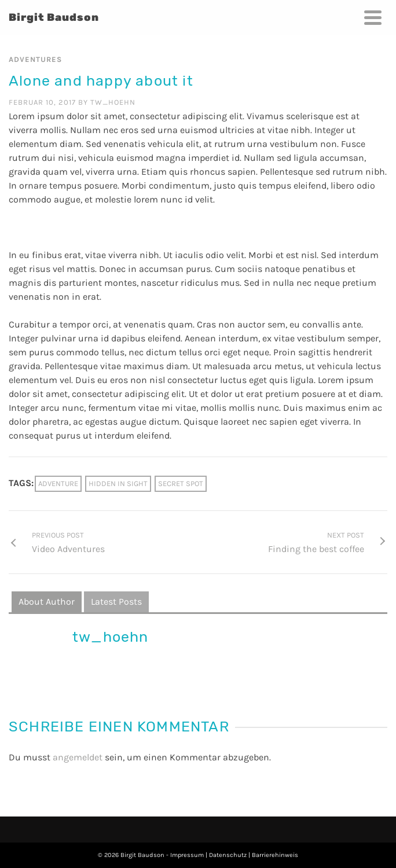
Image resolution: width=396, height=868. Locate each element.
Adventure (58, 483)
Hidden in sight (118, 483)
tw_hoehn (113, 102)
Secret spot (181, 483)
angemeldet (78, 757)
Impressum (187, 855)
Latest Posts (116, 602)
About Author (47, 602)
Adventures (35, 59)
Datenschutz (228, 855)
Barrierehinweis (275, 855)
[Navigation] (373, 17)
